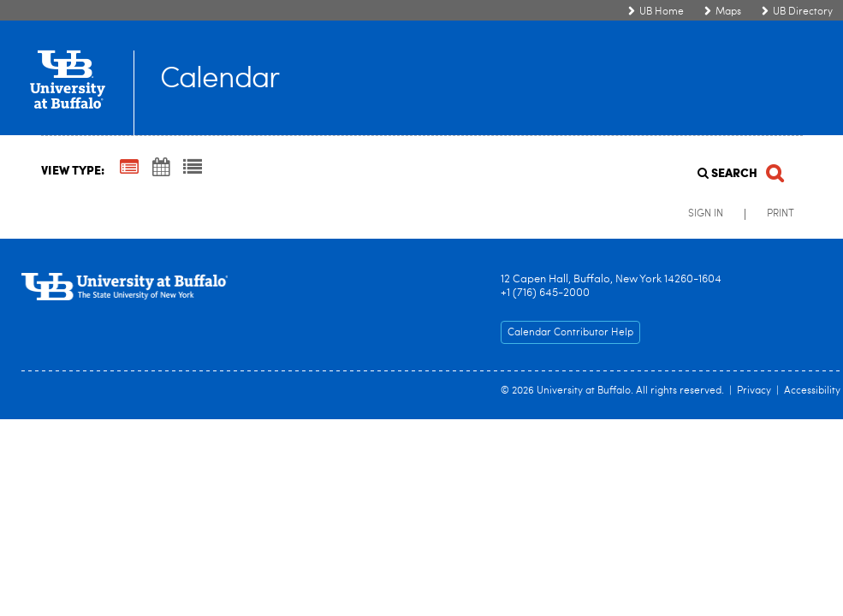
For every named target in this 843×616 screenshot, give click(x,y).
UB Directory (803, 12)
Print (781, 214)
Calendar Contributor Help (570, 333)
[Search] (739, 168)
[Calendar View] (161, 169)
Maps (728, 12)
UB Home (662, 12)
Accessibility (812, 391)
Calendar (220, 80)
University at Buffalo (584, 391)
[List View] (193, 169)
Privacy (754, 391)
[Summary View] (129, 169)
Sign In (706, 214)
